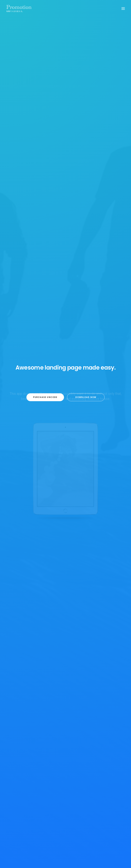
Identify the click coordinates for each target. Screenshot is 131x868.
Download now (86, 400)
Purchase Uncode (45, 400)
